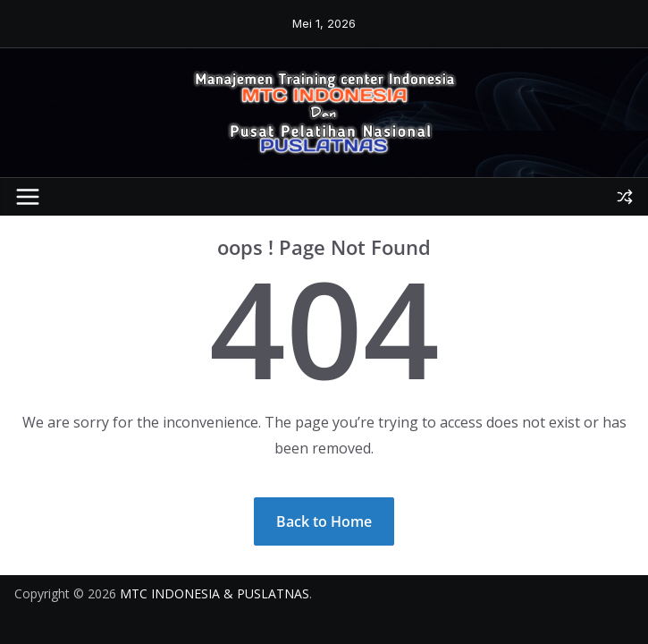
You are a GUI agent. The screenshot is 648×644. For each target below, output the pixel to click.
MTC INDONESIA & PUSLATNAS (215, 593)
